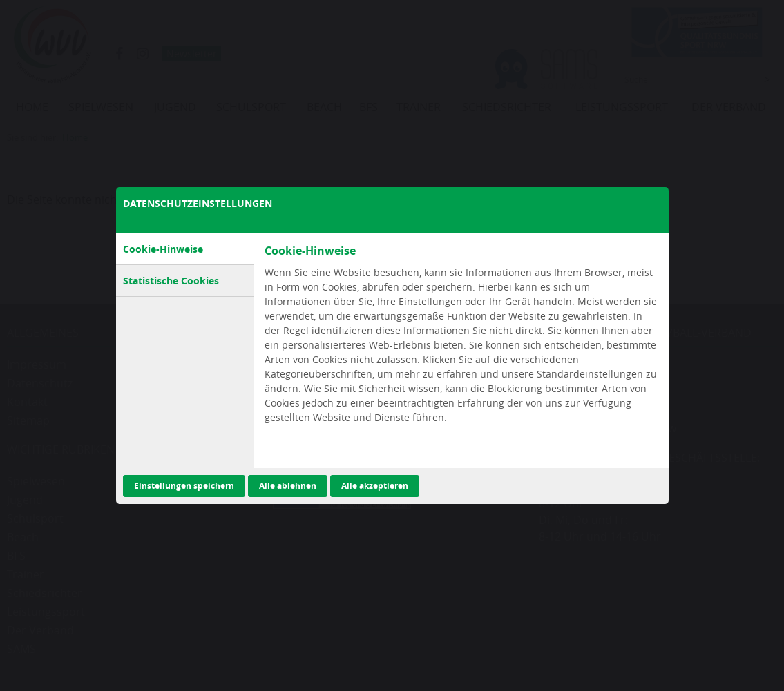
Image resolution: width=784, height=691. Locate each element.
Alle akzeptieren (375, 486)
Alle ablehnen (288, 486)
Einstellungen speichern (184, 486)
